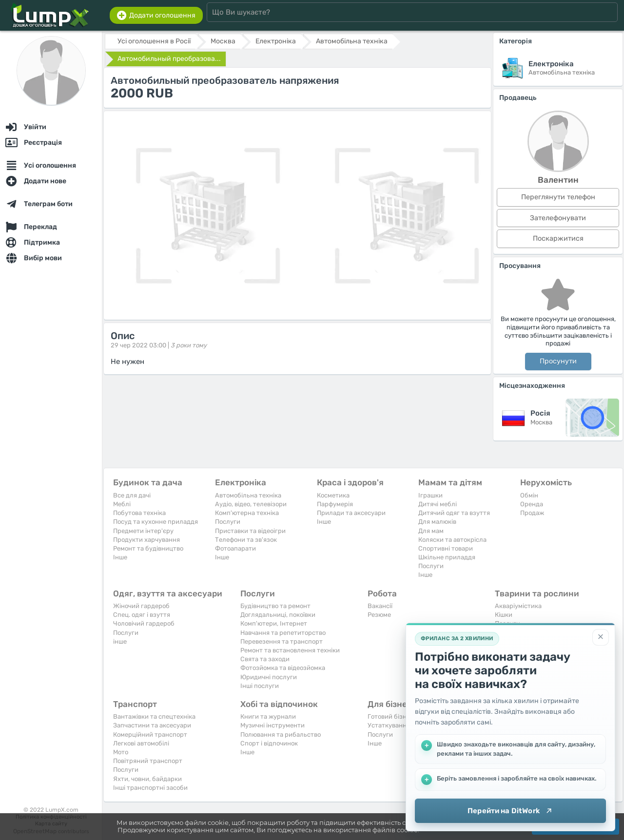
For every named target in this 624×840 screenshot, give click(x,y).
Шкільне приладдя (447, 557)
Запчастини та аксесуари (152, 725)
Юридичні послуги (269, 677)
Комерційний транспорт (150, 735)
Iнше (120, 557)
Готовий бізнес (390, 716)
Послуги (228, 522)
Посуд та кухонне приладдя (156, 522)
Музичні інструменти (273, 725)
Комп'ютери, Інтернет (274, 623)
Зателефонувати (558, 218)
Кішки (504, 615)
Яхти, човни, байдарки (147, 779)
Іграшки (430, 495)
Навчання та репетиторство (283, 633)
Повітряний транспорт (148, 761)
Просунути (558, 361)
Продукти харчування (146, 540)
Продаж (532, 513)
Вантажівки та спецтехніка (154, 716)
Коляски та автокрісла (452, 540)
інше (120, 641)
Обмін (529, 495)
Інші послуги (260, 686)
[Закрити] (601, 637)
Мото (121, 752)
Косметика (333, 495)
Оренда (532, 504)
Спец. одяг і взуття (142, 615)
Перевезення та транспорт (282, 641)
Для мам (431, 531)
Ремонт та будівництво (148, 548)
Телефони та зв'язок (246, 540)
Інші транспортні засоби (150, 788)
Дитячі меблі (438, 504)
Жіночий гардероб (141, 606)
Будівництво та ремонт (275, 606)
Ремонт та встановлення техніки (290, 650)
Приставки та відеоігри (250, 531)
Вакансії (380, 606)
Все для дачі (132, 495)
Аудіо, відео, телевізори (251, 504)
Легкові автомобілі (141, 743)
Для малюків (437, 522)
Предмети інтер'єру (143, 531)
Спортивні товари (446, 548)
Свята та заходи (265, 659)
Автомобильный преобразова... (169, 59)
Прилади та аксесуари (351, 513)
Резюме (379, 615)
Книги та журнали (268, 716)
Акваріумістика (518, 606)
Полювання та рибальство (281, 735)
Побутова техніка (139, 513)
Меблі (122, 504)
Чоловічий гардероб (144, 623)
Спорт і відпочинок (269, 743)
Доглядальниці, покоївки (278, 615)
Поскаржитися (558, 239)
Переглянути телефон (558, 197)
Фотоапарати (235, 548)
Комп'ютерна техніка (247, 513)
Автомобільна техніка (248, 495)
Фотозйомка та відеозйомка (283, 668)
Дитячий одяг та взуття (454, 513)
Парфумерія (335, 504)
